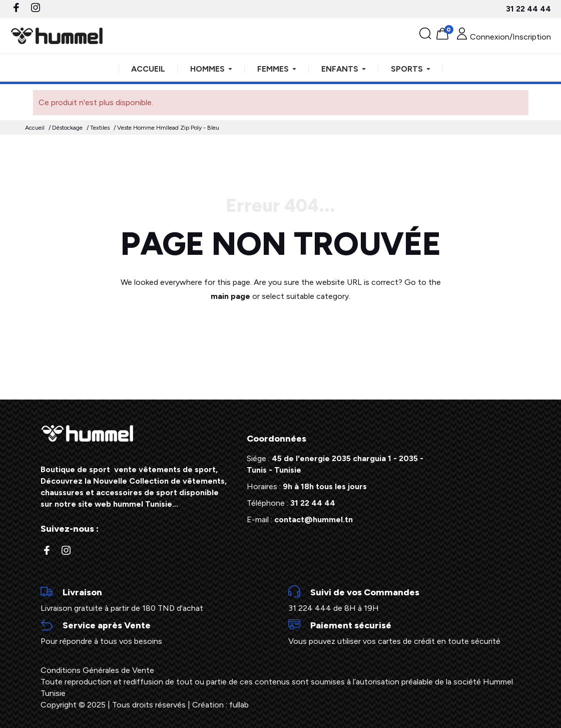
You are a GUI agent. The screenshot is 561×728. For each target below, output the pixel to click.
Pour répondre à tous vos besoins (157, 632)
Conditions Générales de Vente (97, 670)
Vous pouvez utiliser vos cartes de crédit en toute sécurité (405, 632)
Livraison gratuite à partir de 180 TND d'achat (157, 599)
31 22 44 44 (528, 9)
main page (230, 296)
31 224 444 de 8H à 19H (405, 599)
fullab (239, 705)
